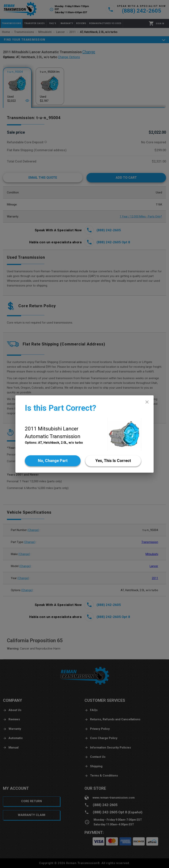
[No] (53, 461)
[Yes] (113, 461)
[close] (147, 402)
